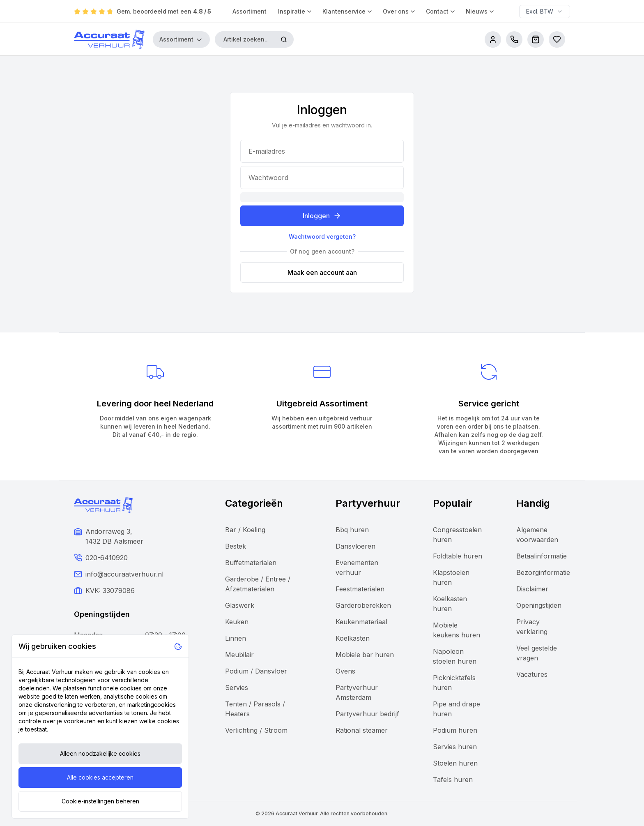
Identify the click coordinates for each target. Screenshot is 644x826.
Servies (237, 688)
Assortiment (250, 11)
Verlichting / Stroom (256, 730)
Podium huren (455, 730)
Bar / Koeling (245, 530)
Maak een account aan (322, 272)
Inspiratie (295, 11)
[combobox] (545, 12)
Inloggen (322, 216)
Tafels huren (453, 780)
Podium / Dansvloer (256, 671)
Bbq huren (352, 530)
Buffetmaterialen (251, 563)
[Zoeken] (284, 39)
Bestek (236, 546)
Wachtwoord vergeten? (322, 236)
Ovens (345, 671)
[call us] (514, 39)
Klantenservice (348, 11)
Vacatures (532, 674)
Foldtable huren (458, 556)
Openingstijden (539, 605)
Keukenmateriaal (361, 622)
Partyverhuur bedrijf (367, 714)
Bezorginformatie (543, 572)
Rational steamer (362, 730)
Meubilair (239, 655)
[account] (493, 39)
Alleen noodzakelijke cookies (100, 753)
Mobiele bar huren (365, 655)
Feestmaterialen (360, 589)
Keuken (237, 622)
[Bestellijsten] (557, 39)
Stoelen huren (455, 763)
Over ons (399, 11)
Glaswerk (240, 605)
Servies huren (455, 747)
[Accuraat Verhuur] (109, 39)
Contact (441, 11)
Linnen (236, 638)
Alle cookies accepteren (100, 777)
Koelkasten (353, 638)
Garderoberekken (363, 605)
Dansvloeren (355, 546)
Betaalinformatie (542, 556)
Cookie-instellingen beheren (100, 801)
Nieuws (480, 11)
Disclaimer (532, 589)
